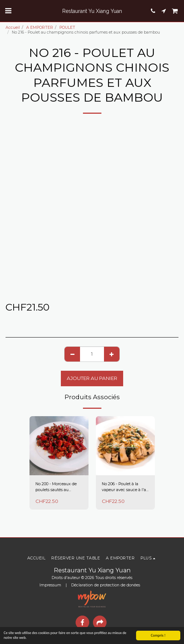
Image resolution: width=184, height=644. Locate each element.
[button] (8, 11)
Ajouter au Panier (92, 378)
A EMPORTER (40, 28)
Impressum (50, 585)
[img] (59, 446)
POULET (67, 28)
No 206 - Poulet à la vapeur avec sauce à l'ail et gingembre (125, 487)
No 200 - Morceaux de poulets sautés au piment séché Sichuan (57, 487)
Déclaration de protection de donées (106, 585)
